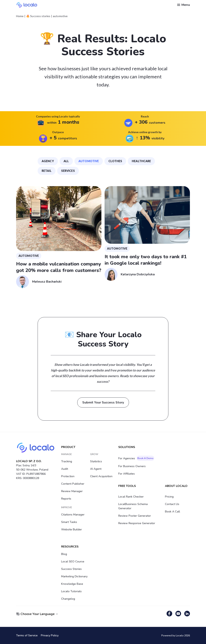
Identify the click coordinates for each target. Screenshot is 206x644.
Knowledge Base (72, 584)
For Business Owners (132, 466)
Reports (66, 499)
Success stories (71, 569)
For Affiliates (127, 474)
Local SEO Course (73, 562)
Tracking (67, 461)
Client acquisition (101, 476)
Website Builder (72, 529)
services (68, 171)
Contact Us (172, 504)
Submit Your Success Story (103, 402)
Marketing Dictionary (74, 576)
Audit (65, 469)
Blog (64, 554)
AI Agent (96, 469)
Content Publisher (73, 484)
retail (47, 171)
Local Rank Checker (131, 497)
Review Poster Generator (135, 516)
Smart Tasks (69, 522)
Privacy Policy (50, 635)
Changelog (68, 599)
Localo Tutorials (71, 591)
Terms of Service (27, 635)
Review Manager (72, 491)
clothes (115, 161)
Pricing (169, 497)
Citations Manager (73, 515)
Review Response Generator (137, 523)
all (66, 161)
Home (20, 16)
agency (48, 161)
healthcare (141, 161)
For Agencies (136, 458)
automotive (89, 161)
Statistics (96, 461)
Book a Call (173, 512)
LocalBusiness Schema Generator (133, 506)
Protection (68, 476)
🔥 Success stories (38, 16)
